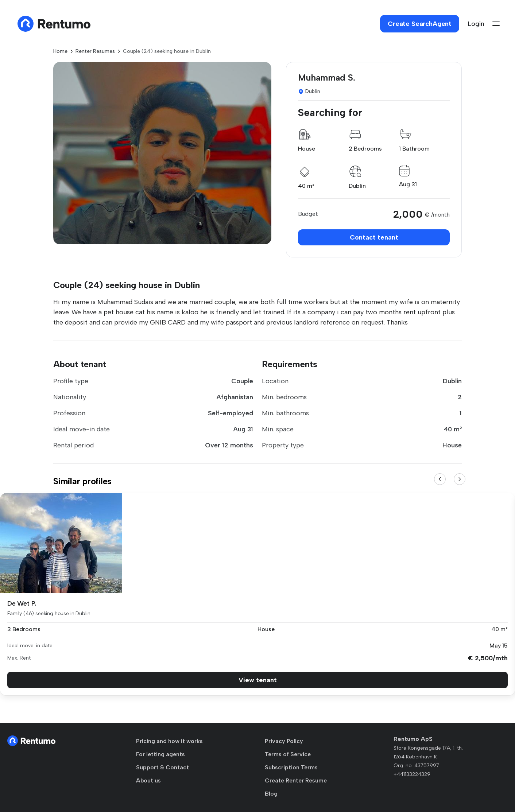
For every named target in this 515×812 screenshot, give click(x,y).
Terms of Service (288, 754)
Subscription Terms (291, 767)
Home (60, 51)
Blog (271, 794)
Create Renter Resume (296, 780)
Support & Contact (162, 767)
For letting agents (160, 754)
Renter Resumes (95, 51)
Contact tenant (374, 237)
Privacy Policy (284, 741)
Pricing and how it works (169, 741)
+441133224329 (412, 774)
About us (148, 780)
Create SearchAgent (420, 24)
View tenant (258, 680)
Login (476, 24)
